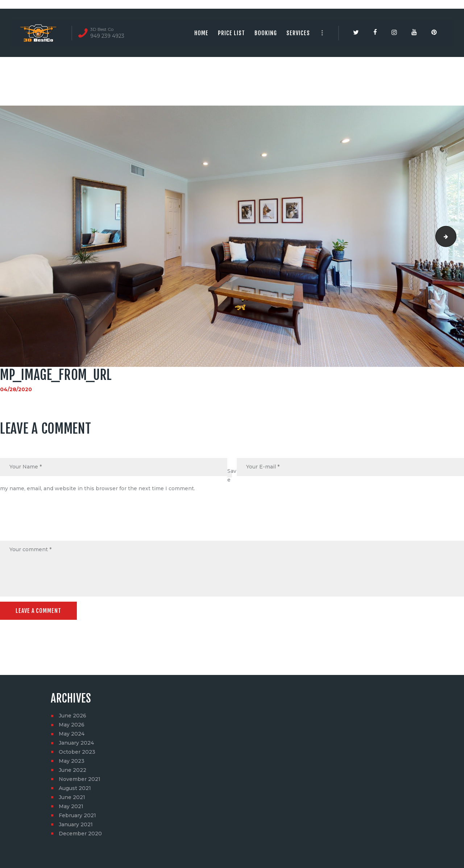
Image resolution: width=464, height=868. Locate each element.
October (77, 752)
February (77, 815)
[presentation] (55, 523)
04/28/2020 (16, 389)
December (80, 834)
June (72, 716)
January (76, 743)
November (80, 779)
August (75, 788)
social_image (454, 236)
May (72, 725)
